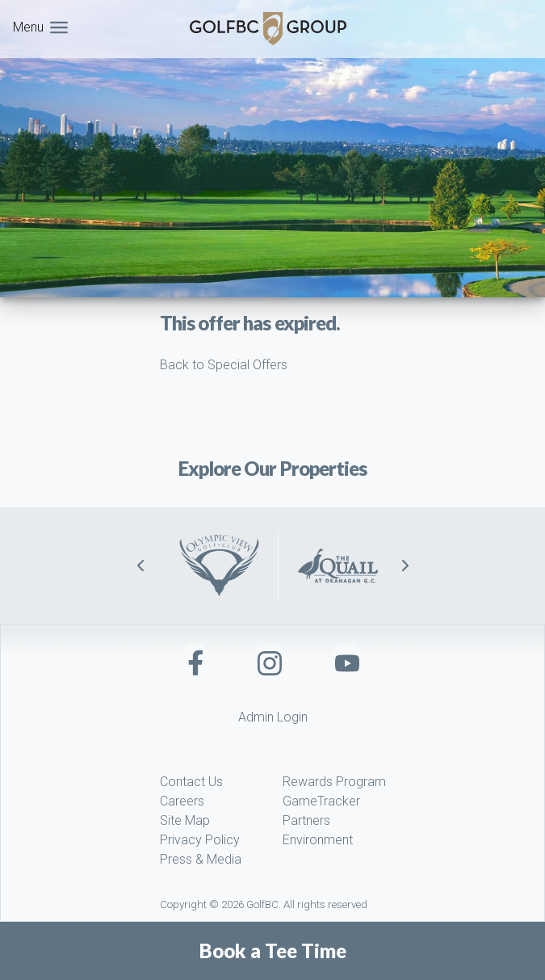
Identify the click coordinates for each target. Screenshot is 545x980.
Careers (182, 801)
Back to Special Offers (224, 365)
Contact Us (191, 782)
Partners (306, 820)
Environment (318, 840)
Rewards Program (334, 782)
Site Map (185, 820)
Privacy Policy (200, 840)
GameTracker (321, 801)
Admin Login (273, 717)
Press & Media (201, 859)
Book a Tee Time (273, 951)
